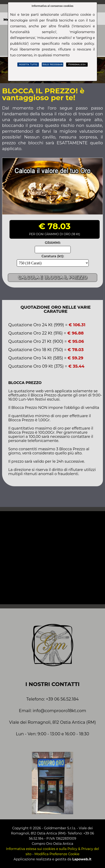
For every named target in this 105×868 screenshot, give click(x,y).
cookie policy (83, 44)
